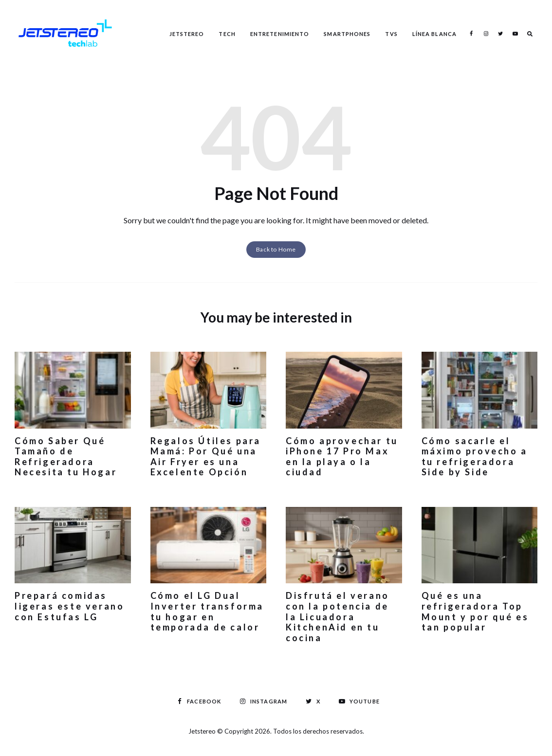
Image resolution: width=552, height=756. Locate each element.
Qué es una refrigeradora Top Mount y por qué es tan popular (475, 611)
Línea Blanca (434, 34)
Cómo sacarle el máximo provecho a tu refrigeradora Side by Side (475, 457)
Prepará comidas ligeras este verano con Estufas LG (69, 606)
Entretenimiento (280, 34)
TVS (391, 34)
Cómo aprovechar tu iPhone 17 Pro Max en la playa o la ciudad (342, 457)
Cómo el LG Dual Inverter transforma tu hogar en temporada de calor (207, 611)
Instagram (486, 34)
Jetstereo (187, 34)
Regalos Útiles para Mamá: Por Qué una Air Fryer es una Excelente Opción (206, 457)
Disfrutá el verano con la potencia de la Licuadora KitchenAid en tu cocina (338, 616)
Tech (227, 34)
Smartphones (347, 34)
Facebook (471, 34)
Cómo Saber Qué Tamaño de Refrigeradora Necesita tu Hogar (66, 457)
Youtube (515, 34)
